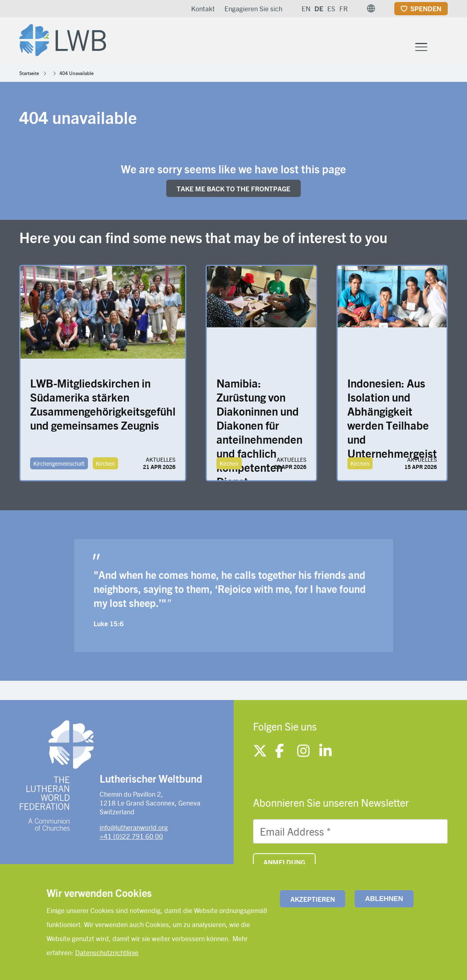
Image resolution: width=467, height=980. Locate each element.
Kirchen (105, 463)
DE (319, 8)
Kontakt (203, 8)
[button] (371, 8)
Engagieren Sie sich (253, 8)
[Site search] (442, 47)
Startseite (29, 73)
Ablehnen (384, 899)
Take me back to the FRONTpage (233, 189)
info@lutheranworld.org (134, 827)
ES (331, 8)
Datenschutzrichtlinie (107, 952)
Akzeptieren (313, 899)
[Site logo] (63, 39)
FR (344, 8)
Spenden (426, 8)
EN (306, 8)
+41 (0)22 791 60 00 (131, 836)
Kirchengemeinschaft (59, 463)
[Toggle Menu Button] (421, 46)
